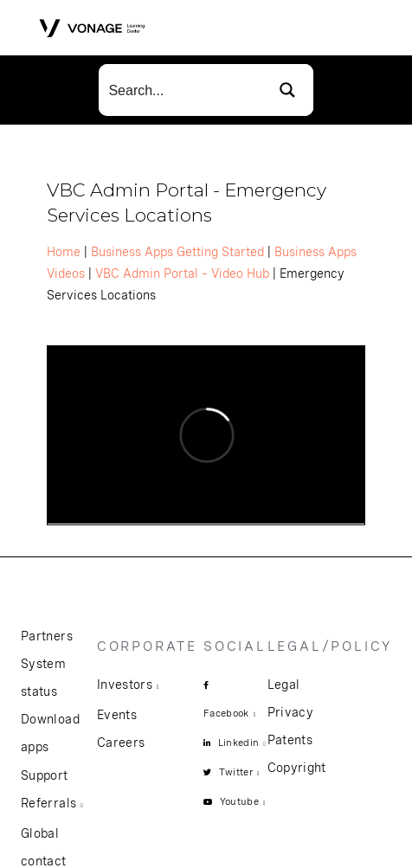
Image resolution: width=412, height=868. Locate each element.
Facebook (226, 713)
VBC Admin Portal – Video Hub (182, 273)
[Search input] (180, 90)
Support (44, 775)
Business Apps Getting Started (177, 252)
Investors (125, 685)
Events (117, 715)
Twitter (236, 772)
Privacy (290, 712)
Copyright (297, 768)
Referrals (48, 803)
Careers (121, 743)
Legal (284, 685)
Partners (47, 636)
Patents (290, 740)
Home (64, 252)
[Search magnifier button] (287, 90)
